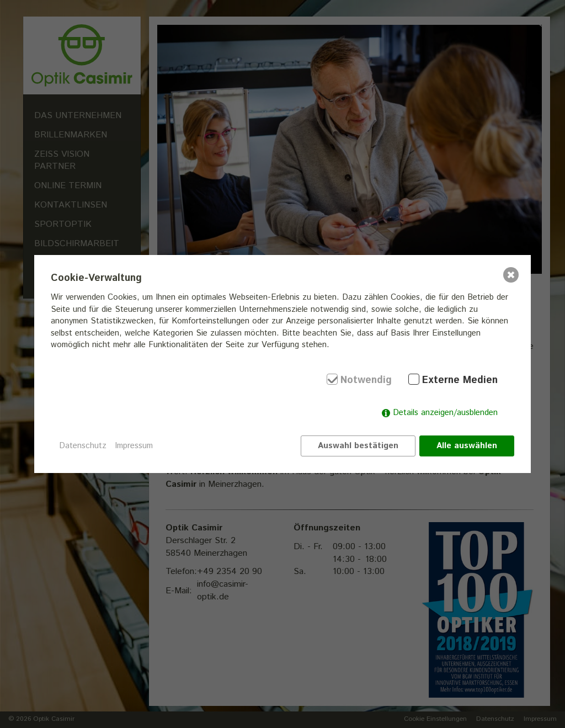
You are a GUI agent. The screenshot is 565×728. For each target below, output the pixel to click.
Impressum (134, 446)
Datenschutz (83, 446)
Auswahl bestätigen (358, 446)
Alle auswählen (467, 446)
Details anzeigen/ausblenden (445, 413)
